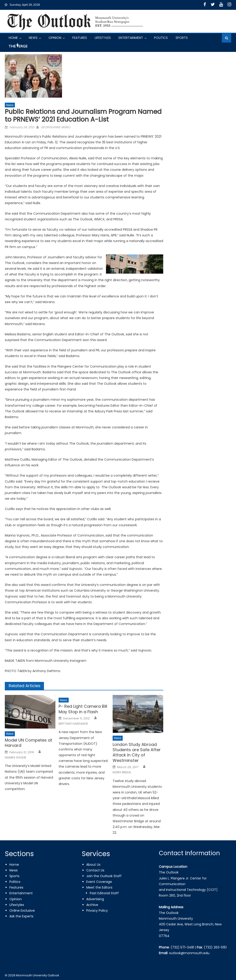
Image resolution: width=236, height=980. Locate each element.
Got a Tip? (18, 47)
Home (13, 38)
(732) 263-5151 (215, 947)
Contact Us (95, 870)
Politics (161, 38)
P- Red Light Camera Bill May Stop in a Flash (83, 709)
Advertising (95, 899)
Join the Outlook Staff (104, 876)
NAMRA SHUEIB (15, 758)
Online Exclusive (22, 911)
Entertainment (131, 38)
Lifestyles (103, 38)
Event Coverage (99, 882)
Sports (182, 38)
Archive (92, 905)
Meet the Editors (99, 887)
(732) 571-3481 (182, 947)
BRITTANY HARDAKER (73, 724)
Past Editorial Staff (104, 893)
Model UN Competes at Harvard (28, 743)
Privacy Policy (97, 911)
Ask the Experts (21, 916)
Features (80, 38)
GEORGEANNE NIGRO (56, 127)
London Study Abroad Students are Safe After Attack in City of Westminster (137, 753)
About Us (93, 865)
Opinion (55, 38)
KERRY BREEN (122, 772)
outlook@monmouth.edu (189, 953)
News (33, 38)
